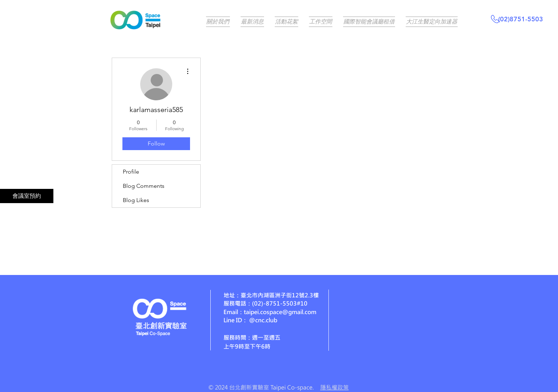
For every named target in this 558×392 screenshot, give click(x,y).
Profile (131, 172)
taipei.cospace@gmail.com (280, 312)
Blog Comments (144, 186)
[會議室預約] (27, 196)
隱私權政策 (335, 387)
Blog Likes (136, 200)
